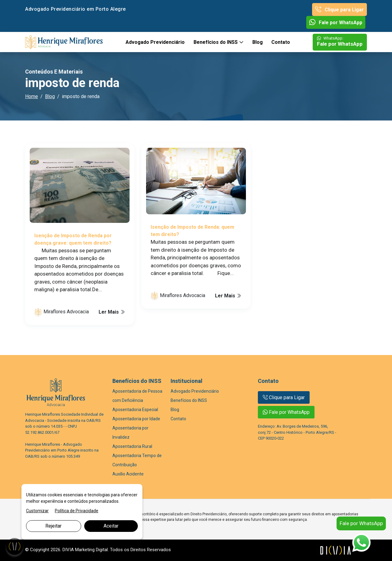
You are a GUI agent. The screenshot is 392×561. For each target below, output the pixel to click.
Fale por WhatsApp (336, 23)
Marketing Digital (91, 550)
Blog (258, 42)
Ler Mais (112, 312)
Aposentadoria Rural (132, 446)
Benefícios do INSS (216, 42)
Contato (281, 42)
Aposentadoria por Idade (136, 419)
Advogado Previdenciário (155, 42)
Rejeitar (53, 526)
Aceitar (111, 526)
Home (32, 96)
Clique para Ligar (339, 10)
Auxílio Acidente (128, 474)
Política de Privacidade (77, 511)
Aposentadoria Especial (135, 410)
